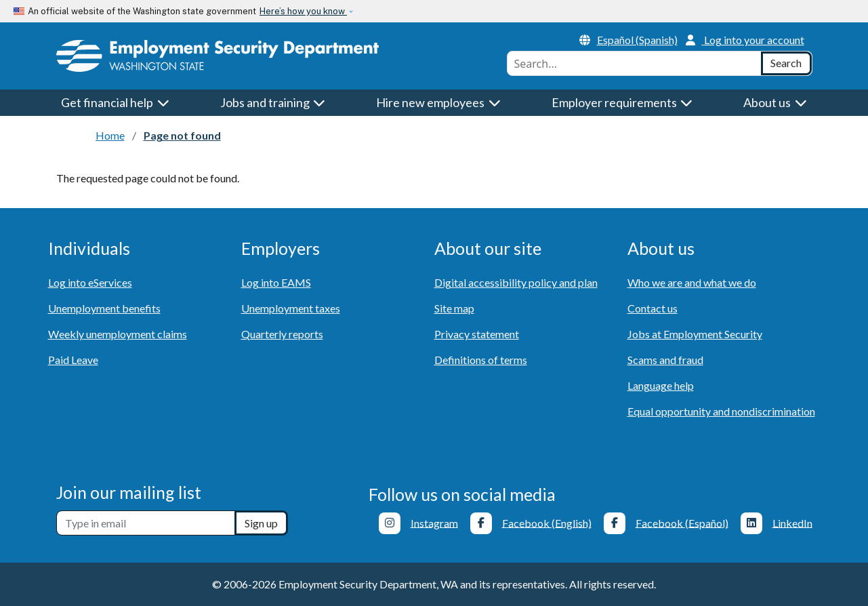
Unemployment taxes (291, 308)
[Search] (786, 63)
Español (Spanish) (628, 40)
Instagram (434, 522)
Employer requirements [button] (622, 102)
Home (110, 135)
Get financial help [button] (115, 102)
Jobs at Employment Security (695, 334)
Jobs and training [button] (273, 102)
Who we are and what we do (692, 282)
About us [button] (775, 102)
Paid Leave (73, 360)
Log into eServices (90, 282)
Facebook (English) (547, 522)
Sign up (261, 523)
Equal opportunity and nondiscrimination (721, 411)
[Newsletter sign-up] (146, 523)
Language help (661, 385)
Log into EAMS (276, 282)
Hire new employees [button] (438, 102)
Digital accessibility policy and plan (516, 282)
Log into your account (745, 40)
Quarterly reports (282, 334)
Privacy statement (477, 334)
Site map (454, 308)
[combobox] (634, 63)
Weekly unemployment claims (118, 334)
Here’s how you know (303, 11)
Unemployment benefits (104, 308)
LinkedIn (792, 522)
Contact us (653, 308)
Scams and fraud (665, 360)
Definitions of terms (481, 360)
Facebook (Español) (682, 522)
